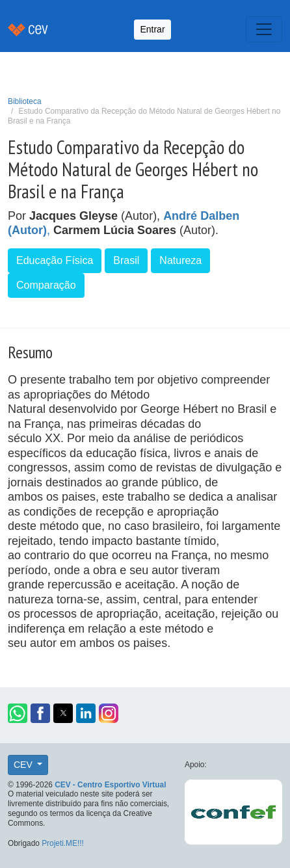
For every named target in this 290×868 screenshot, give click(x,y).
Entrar (152, 29)
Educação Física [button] (55, 260)
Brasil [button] (126, 260)
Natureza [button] (180, 260)
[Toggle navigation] (264, 29)
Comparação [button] (46, 285)
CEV (24, 765)
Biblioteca (25, 101)
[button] (18, 713)
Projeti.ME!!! (63, 843)
